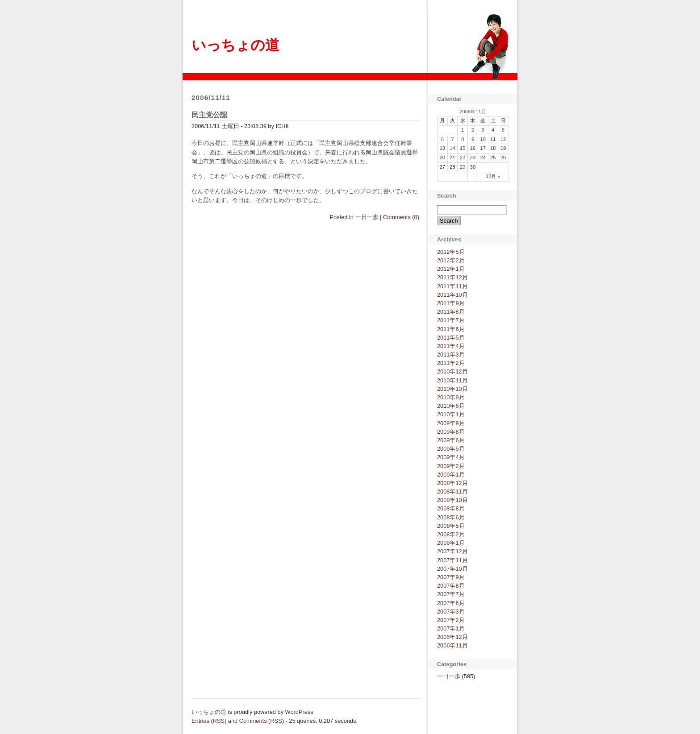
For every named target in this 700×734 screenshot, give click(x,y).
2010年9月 (451, 397)
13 (442, 148)
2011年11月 (452, 286)
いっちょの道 (235, 45)
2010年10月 (452, 389)
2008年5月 (451, 526)
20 (442, 158)
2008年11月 (452, 491)
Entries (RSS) (209, 721)
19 (503, 148)
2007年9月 (451, 577)
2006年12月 (452, 637)
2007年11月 (452, 560)
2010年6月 (451, 406)
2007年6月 (451, 603)
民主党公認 (209, 115)
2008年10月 (452, 500)
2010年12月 (452, 371)
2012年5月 (451, 252)
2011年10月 (452, 295)
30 (473, 167)
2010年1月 (451, 414)
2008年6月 (451, 517)
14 (452, 148)
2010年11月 (452, 380)
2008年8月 (451, 508)
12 (503, 139)
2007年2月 (451, 620)
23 (473, 158)
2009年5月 (451, 449)
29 (462, 167)
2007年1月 (451, 628)
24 (483, 158)
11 (493, 139)
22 (462, 158)
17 (483, 148)
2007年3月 (451, 612)
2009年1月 (451, 475)
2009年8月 (451, 432)
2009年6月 (451, 440)
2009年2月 (451, 466)
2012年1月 (451, 269)
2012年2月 (451, 260)
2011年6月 (451, 329)
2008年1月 (451, 543)
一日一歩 (367, 217)
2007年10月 (452, 569)
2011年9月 (451, 303)
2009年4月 (451, 457)
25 (493, 158)
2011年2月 (451, 363)
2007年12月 (452, 551)
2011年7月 (451, 320)
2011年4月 (451, 346)
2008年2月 (451, 534)
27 (442, 167)
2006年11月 (452, 645)
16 (473, 148)
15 (462, 148)
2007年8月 (451, 586)
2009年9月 (451, 423)
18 (493, 148)
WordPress (299, 712)
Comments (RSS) (262, 721)
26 (503, 158)
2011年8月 (451, 312)
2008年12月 (452, 483)
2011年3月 (451, 355)
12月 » (493, 176)
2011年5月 (451, 338)
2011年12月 (452, 277)
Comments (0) (401, 217)
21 (452, 158)
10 (483, 139)
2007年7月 (451, 594)
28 (452, 167)
